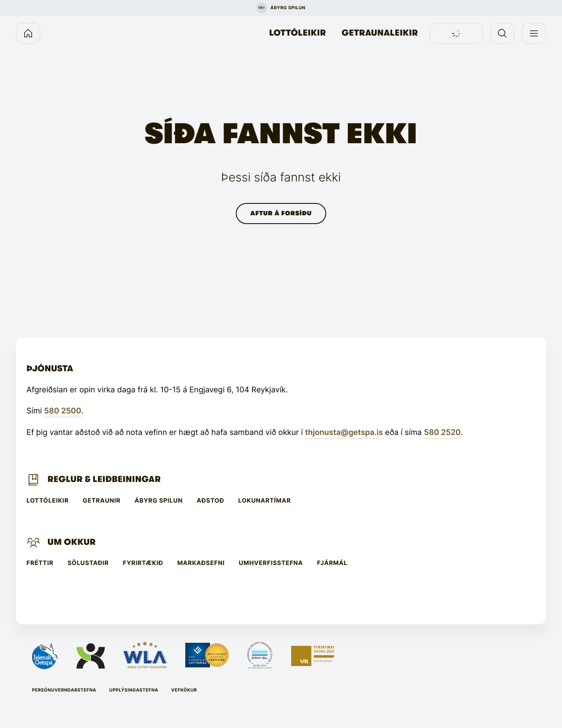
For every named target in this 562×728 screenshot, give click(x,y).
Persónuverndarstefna (64, 690)
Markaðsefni (201, 563)
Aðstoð (211, 501)
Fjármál (332, 563)
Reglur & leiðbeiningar (104, 479)
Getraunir (101, 501)
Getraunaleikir (380, 33)
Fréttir (40, 563)
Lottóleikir (298, 33)
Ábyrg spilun (159, 501)
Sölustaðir (88, 563)
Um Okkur (72, 542)
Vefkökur (184, 690)
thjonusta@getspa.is (344, 433)
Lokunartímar (265, 501)
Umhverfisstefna (271, 563)
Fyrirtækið (143, 563)
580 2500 (63, 411)
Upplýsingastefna (134, 690)
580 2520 (443, 433)
